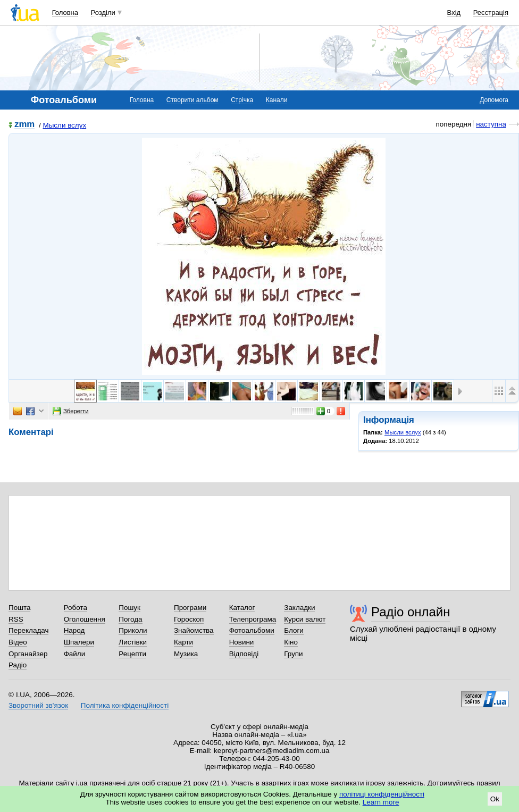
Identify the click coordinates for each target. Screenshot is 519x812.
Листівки (133, 642)
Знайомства (194, 630)
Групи (293, 654)
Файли (75, 654)
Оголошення (85, 619)
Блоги (294, 630)
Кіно (291, 642)
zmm (24, 125)
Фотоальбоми (252, 630)
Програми (190, 608)
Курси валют (305, 619)
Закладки (299, 608)
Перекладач (28, 630)
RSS (16, 619)
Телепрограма (253, 619)
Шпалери (79, 642)
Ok (495, 799)
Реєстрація (491, 12)
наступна (491, 124)
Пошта (19, 608)
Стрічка (242, 100)
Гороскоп (189, 619)
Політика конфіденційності (125, 705)
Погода (130, 619)
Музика (186, 654)
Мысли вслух (64, 125)
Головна (65, 12)
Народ (74, 630)
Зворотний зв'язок (38, 705)
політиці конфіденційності (382, 794)
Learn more (381, 802)
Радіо (18, 665)
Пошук (129, 608)
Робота (76, 608)
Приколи (133, 630)
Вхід (454, 12)
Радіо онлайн (411, 612)
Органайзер (28, 654)
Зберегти (71, 411)
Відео (18, 642)
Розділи (103, 12)
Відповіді (244, 654)
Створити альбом (192, 100)
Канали (277, 100)
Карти (183, 642)
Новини (242, 642)
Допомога (494, 100)
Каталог (242, 608)
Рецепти (132, 654)
